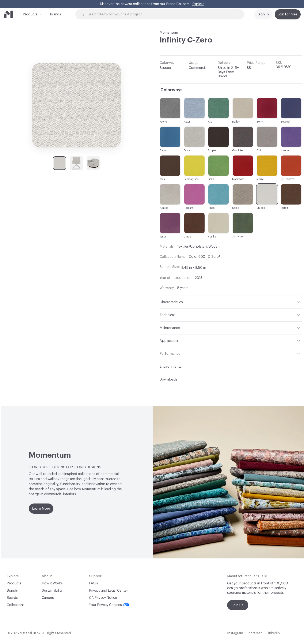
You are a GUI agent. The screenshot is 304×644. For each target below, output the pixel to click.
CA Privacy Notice (103, 598)
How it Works (52, 583)
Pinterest (255, 633)
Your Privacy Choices (109, 605)
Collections (16, 605)
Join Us (238, 605)
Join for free (288, 14)
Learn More (41, 509)
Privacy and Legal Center (109, 591)
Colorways (172, 90)
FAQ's (94, 583)
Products (30, 14)
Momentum (169, 33)
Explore (198, 4)
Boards (12, 598)
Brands (56, 14)
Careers (48, 598)
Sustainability (52, 591)
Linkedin (273, 633)
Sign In (263, 14)
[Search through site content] (162, 14)
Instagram (235, 633)
